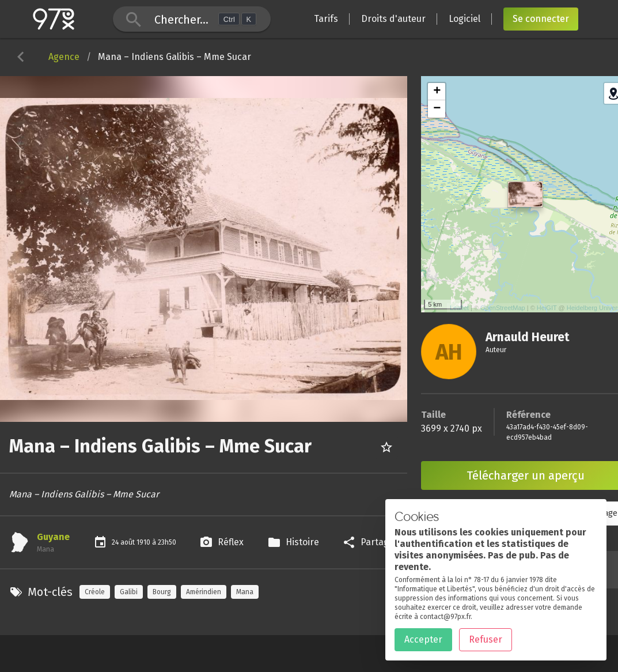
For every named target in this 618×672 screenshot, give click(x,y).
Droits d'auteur (393, 19)
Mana (245, 592)
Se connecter (541, 19)
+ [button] (437, 92)
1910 (144, 542)
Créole (95, 592)
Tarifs (326, 19)
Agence (64, 57)
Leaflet (459, 308)
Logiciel (465, 19)
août (128, 542)
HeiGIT (547, 308)
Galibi (129, 592)
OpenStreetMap (503, 308)
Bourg (162, 592)
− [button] (437, 109)
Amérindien (204, 592)
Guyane (53, 537)
